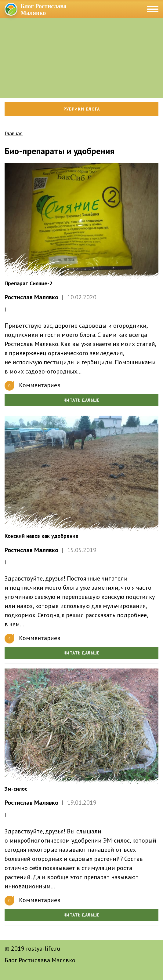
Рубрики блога (82, 109)
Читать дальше (82, 400)
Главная (14, 133)
